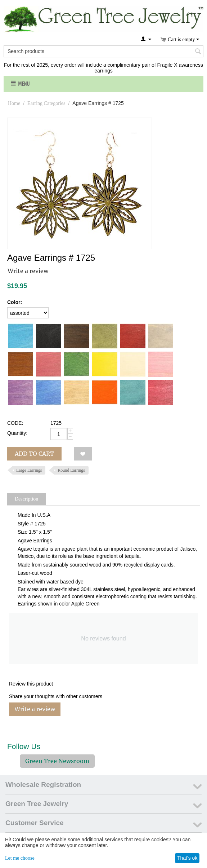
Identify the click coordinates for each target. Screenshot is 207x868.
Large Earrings (29, 470)
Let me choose (20, 858)
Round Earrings (71, 470)
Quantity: (17, 433)
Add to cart (34, 454)
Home (14, 103)
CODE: (15, 423)
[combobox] (103, 51)
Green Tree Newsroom (57, 761)
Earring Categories (46, 103)
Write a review (28, 271)
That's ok (187, 858)
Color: (15, 302)
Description (26, 499)
